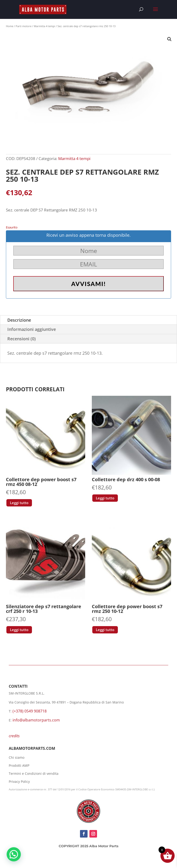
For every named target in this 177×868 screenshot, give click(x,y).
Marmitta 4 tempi (44, 26)
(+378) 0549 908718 (30, 711)
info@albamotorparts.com (36, 720)
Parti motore (24, 26)
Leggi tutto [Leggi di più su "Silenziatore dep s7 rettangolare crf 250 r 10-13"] (19, 630)
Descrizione (19, 320)
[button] (169, 39)
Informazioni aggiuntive (32, 329)
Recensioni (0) (22, 339)
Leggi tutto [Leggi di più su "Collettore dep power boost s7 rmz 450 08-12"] (19, 503)
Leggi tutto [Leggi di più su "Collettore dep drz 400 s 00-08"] (105, 498)
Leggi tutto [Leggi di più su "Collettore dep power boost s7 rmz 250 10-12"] (105, 630)
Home (10, 26)
